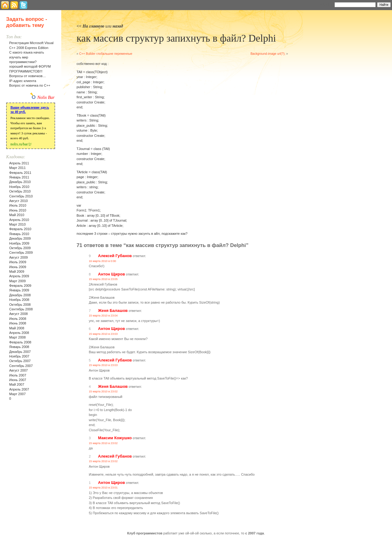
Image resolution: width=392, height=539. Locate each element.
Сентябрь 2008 (21, 309)
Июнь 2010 (18, 210)
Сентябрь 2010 (21, 196)
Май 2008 (17, 328)
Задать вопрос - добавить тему (27, 22)
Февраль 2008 (20, 342)
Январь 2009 (19, 290)
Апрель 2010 (19, 220)
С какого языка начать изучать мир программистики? (27, 57)
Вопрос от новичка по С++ (30, 85)
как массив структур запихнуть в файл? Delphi (176, 38)
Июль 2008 (18, 319)
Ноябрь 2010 (19, 187)
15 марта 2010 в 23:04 (103, 316)
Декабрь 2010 (20, 182)
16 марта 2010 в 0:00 (102, 261)
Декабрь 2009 (20, 238)
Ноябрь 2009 (19, 243)
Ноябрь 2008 (19, 300)
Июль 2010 (18, 205)
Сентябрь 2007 (21, 366)
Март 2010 (17, 224)
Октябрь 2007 (20, 361)
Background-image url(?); (268, 54)
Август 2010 (19, 201)
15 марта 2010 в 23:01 (103, 488)
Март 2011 (17, 168)
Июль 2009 (18, 262)
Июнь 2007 (18, 380)
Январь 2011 (19, 177)
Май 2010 (17, 215)
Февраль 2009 (20, 286)
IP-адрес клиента (23, 81)
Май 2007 (17, 384)
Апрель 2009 (19, 276)
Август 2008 (19, 314)
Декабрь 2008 (20, 295)
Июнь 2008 (18, 323)
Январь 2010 (19, 234)
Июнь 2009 (18, 267)
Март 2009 (17, 281)
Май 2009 (17, 271)
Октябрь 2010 (20, 191)
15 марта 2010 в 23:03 (103, 334)
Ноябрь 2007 (19, 356)
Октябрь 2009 (20, 248)
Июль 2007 (18, 375)
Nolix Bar (46, 97)
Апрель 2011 (19, 163)
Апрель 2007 (19, 389)
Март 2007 (17, 394)
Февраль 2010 (20, 229)
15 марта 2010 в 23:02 (103, 391)
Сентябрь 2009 (21, 253)
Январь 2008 (19, 347)
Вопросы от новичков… (28, 76)
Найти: (326, 4)
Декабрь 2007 (20, 352)
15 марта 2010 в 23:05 (103, 279)
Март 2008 (17, 337)
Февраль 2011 (20, 173)
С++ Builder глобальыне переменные (106, 54)
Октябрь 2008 (20, 305)
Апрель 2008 (19, 333)
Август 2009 (19, 257)
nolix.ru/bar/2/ (21, 144)
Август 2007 (19, 370)
